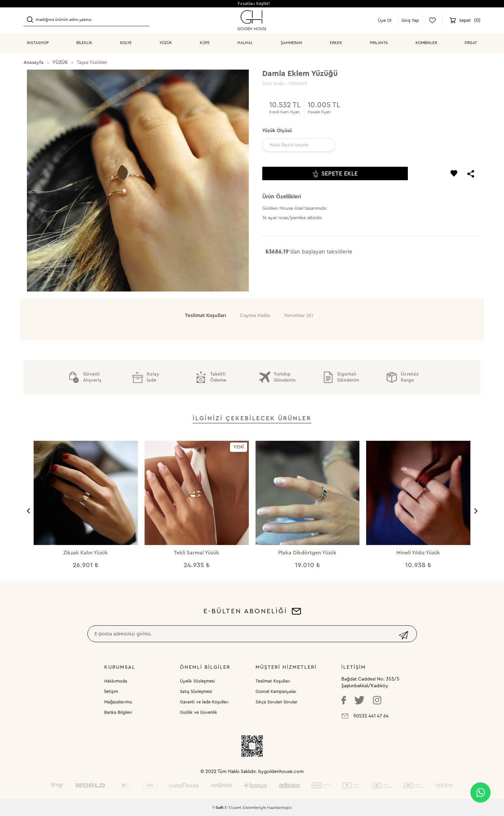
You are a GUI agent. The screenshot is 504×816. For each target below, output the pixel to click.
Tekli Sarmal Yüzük (197, 553)
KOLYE (126, 43)
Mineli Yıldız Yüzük (418, 553)
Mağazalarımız (118, 702)
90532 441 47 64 (371, 716)
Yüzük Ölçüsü (277, 131)
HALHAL (245, 43)
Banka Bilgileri (118, 712)
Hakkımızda (116, 681)
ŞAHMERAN (292, 43)
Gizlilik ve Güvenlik (199, 712)
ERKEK (336, 43)
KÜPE (205, 43)
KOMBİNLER (426, 43)
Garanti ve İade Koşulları (204, 702)
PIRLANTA (379, 43)
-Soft (218, 808)
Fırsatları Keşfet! (254, 4)
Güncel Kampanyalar (276, 691)
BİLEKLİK (84, 43)
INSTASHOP (38, 43)
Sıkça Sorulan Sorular (277, 702)
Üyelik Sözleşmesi (197, 681)
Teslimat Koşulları (273, 681)
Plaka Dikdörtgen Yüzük (307, 553)
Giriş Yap (410, 20)
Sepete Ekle (335, 174)
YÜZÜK (166, 43)
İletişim (111, 691)
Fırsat (471, 43)
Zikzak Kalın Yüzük (86, 553)
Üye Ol (385, 20)
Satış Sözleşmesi (196, 691)
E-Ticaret (233, 808)
